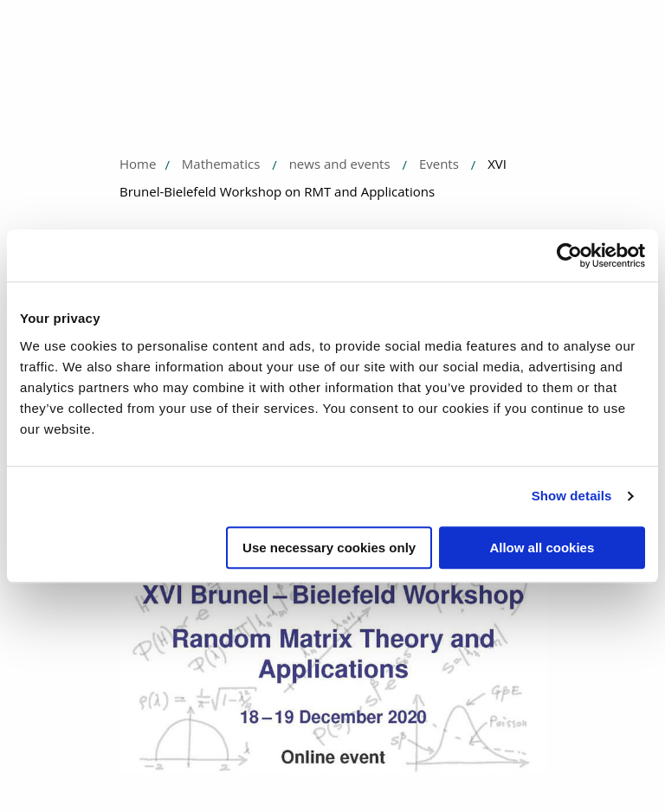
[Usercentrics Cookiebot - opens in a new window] (569, 255)
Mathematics (221, 164)
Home (138, 164)
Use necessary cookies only (329, 548)
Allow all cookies (542, 548)
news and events (340, 164)
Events (439, 164)
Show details (572, 496)
